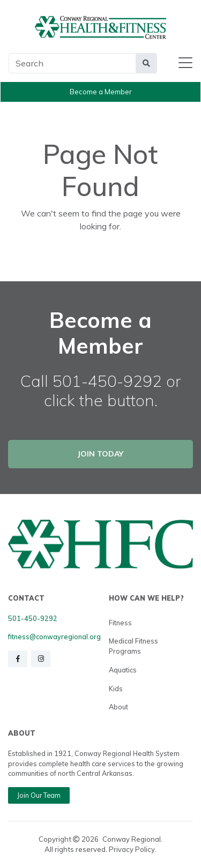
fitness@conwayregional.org (54, 637)
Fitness (120, 623)
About (118, 707)
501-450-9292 (33, 618)
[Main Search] (72, 63)
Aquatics (123, 670)
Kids (116, 689)
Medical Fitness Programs (133, 646)
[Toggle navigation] (185, 63)
